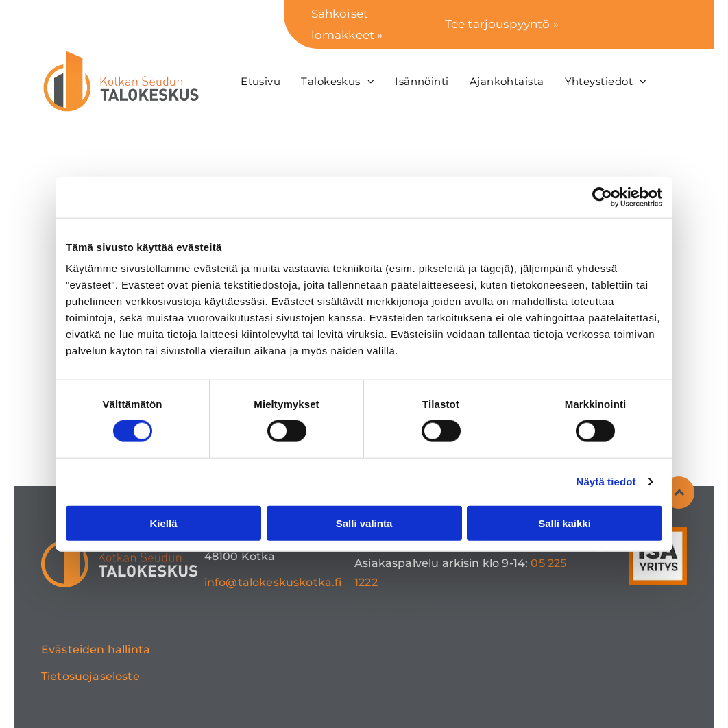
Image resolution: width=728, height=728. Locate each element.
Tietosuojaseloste (90, 676)
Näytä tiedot (606, 482)
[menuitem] (260, 81)
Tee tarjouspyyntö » (502, 24)
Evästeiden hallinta (96, 650)
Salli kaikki (565, 523)
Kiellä (163, 523)
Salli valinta (364, 523)
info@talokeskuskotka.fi (273, 582)
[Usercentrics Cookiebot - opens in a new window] (602, 197)
